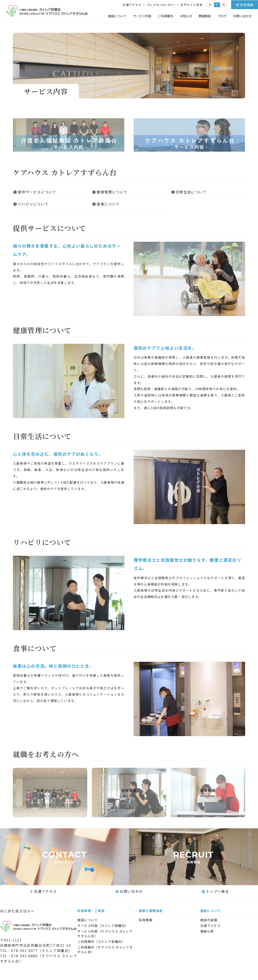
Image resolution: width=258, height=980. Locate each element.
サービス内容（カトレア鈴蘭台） (103, 925)
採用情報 (245, 5)
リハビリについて (33, 204)
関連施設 (205, 16)
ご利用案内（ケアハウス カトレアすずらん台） (105, 949)
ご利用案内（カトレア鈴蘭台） (101, 941)
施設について (117, 16)
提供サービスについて (35, 192)
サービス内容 (142, 16)
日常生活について (189, 192)
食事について (106, 204)
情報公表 (207, 931)
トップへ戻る (215, 891)
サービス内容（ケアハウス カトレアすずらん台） (105, 933)
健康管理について (110, 192)
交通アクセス (132, 5)
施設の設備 (209, 920)
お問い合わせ (242, 16)
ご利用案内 (166, 16)
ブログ (222, 16)
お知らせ (186, 16)
